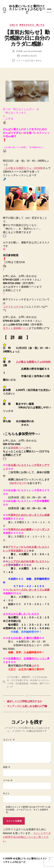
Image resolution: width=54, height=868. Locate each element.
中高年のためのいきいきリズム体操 (29, 515)
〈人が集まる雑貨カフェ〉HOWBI (23, 168)
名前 (7, 767)
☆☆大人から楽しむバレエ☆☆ (21, 614)
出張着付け (15, 659)
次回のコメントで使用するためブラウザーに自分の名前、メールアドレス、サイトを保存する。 (28, 810)
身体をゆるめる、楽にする (32, 25)
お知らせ (14, 25)
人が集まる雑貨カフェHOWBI (33, 362)
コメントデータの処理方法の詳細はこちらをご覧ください (27, 837)
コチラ (7, 307)
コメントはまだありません (29, 60)
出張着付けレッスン (35, 659)
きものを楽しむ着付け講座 (24, 638)
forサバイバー (19, 483)
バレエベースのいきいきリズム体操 (29, 590)
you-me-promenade (33, 51)
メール (8, 780)
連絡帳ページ (18, 448)
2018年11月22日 (29, 56)
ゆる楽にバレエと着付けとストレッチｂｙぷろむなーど (27, 9)
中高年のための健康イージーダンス (29, 529)
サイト (6, 793)
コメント (9, 740)
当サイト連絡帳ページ (16, 328)
